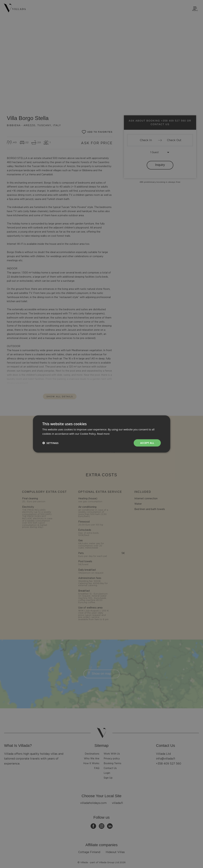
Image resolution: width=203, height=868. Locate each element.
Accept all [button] (147, 443)
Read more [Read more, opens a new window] (104, 433)
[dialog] (101, 434)
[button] (50, 443)
